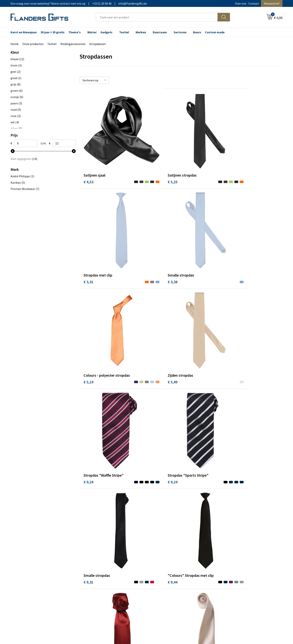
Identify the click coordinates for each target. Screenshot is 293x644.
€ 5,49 (224, 248)
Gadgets (106, 32)
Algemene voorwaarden (234, 538)
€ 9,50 (156, 415)
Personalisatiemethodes (167, 556)
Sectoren (180, 32)
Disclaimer (226, 556)
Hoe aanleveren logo (165, 562)
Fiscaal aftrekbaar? (163, 550)
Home (15, 44)
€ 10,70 (89, 499)
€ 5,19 (156, 248)
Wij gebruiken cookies (233, 544)
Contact (254, 3)
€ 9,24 (88, 331)
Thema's (75, 32)
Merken (141, 32)
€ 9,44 (88, 415)
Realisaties (158, 538)
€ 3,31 (224, 164)
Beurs (197, 32)
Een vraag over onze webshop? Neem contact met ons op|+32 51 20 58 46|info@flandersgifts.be (79, 3)
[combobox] (157, 17)
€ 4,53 (88, 164)
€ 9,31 (224, 331)
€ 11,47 (157, 499)
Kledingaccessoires (73, 44)
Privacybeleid (227, 550)
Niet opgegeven (24, 159)
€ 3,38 (88, 248)
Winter (92, 32)
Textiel (124, 32)
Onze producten (33, 44)
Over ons (241, 3)
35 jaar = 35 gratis (53, 32)
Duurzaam (160, 32)
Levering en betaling (165, 544)
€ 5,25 (156, 164)
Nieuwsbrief (272, 3)
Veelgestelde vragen (97, 550)
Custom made (215, 32)
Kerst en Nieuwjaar (24, 32)
